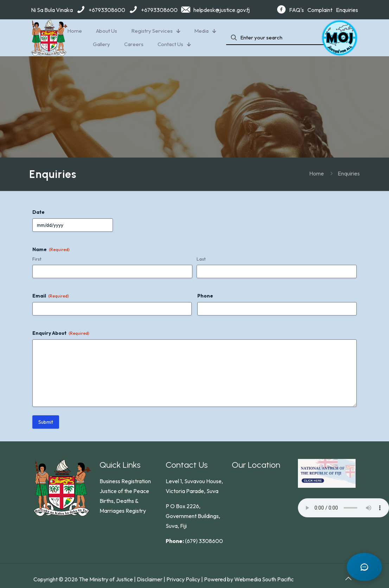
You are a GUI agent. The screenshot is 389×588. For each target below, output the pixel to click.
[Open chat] (364, 567)
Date (39, 212)
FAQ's (296, 10)
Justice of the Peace (124, 491)
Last (201, 259)
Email (51, 296)
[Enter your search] (277, 38)
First (37, 259)
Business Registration (125, 481)
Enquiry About (61, 333)
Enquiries (347, 10)
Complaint (320, 10)
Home (317, 173)
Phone (205, 296)
